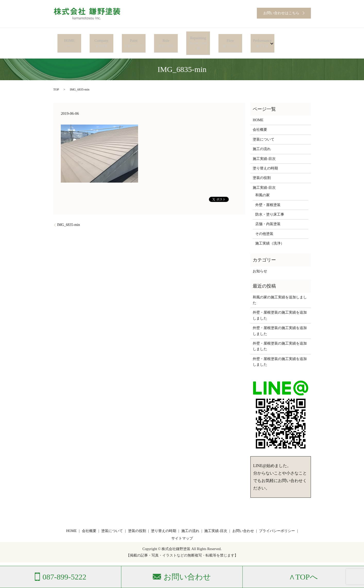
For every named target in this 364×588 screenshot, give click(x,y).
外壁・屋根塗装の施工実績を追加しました (280, 305)
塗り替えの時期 (265, 158)
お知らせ (260, 260)
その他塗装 (264, 223)
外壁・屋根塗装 (268, 194)
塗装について (264, 129)
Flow (230, 38)
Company (101, 38)
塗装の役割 (262, 167)
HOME (69, 38)
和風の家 (263, 185)
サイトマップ (182, 528)
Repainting (198, 38)
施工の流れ (262, 138)
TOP (56, 79)
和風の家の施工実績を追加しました (280, 289)
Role (166, 38)
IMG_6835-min (69, 214)
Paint (134, 38)
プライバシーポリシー (277, 520)
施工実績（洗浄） (270, 233)
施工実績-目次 (264, 148)
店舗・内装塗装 (268, 213)
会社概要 (260, 119)
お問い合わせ (243, 520)
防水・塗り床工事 (270, 204)
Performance (261, 38)
